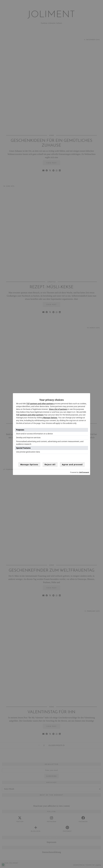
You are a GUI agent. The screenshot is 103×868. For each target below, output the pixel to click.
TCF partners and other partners (40, 404)
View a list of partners (58, 409)
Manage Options (50, 418)
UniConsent (84, 472)
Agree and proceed (72, 465)
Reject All (50, 465)
